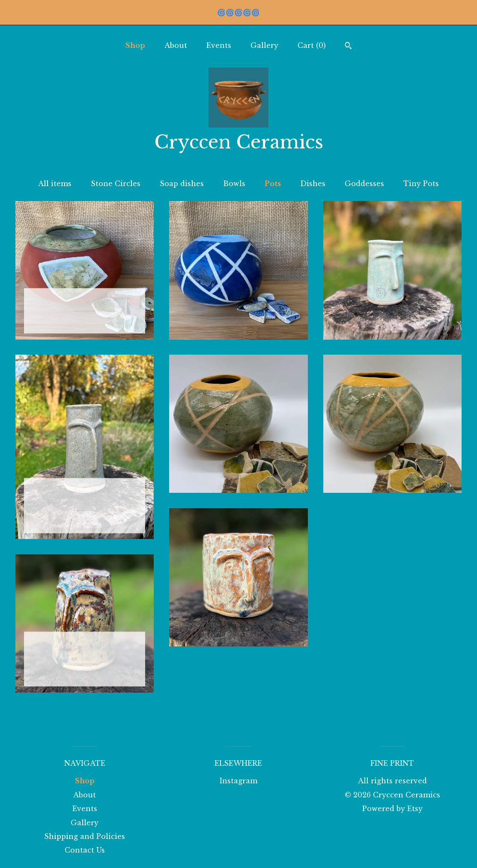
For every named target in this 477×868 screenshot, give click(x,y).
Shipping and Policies (85, 836)
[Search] (348, 47)
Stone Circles (116, 184)
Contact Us (85, 850)
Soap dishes (182, 184)
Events (219, 45)
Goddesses (364, 184)
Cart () (312, 45)
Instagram (238, 781)
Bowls (234, 184)
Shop (135, 45)
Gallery (264, 45)
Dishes (313, 184)
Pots (273, 184)
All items (55, 184)
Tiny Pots (421, 184)
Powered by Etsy (392, 809)
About (176, 45)
